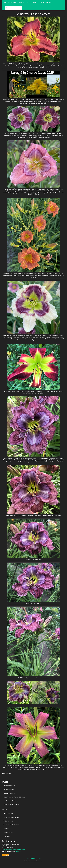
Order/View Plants (46, 3)
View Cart (6, 855)
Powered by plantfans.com (34, 858)
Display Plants (8, 821)
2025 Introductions (9, 793)
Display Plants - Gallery (11, 825)
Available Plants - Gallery (12, 817)
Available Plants (9, 813)
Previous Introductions (10, 801)
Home (29, 3)
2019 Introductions (9, 786)
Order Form (7, 836)
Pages (35, 3)
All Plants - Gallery (9, 832)
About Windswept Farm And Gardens (14, 797)
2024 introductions (9, 789)
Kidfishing (18, 851)
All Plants (6, 828)
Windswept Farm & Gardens (14, 3)
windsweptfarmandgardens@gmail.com (13, 850)
